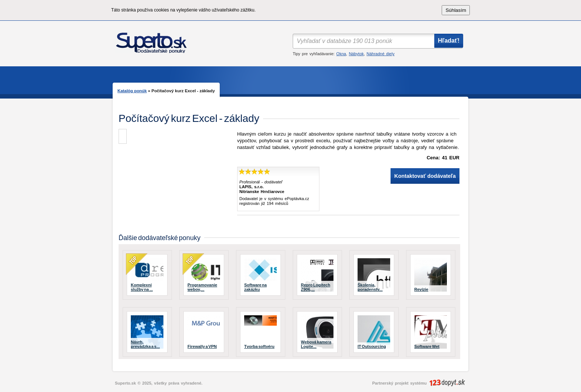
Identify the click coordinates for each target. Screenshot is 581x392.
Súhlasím (456, 10)
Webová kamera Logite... (316, 344)
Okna (341, 54)
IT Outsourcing (372, 346)
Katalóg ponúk (132, 91)
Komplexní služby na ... (142, 287)
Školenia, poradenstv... (370, 287)
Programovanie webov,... (202, 287)
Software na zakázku (255, 287)
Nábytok (356, 54)
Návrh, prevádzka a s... (145, 344)
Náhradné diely (380, 54)
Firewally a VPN (202, 346)
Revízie (421, 289)
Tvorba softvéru (259, 346)
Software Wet (427, 346)
